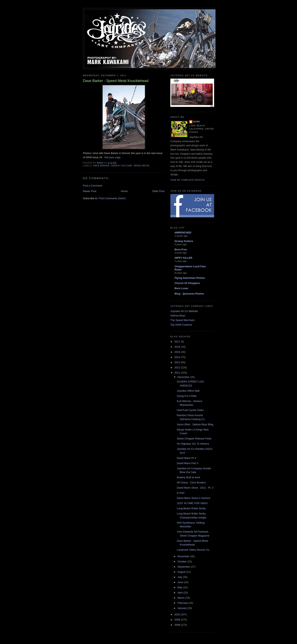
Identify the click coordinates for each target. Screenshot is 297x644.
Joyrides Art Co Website (184, 311)
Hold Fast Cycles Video (190, 410)
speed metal (142, 166)
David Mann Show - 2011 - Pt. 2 (195, 488)
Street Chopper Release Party (194, 439)
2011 (178, 373)
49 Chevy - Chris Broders (191, 483)
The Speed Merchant (182, 320)
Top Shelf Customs (181, 325)
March (181, 598)
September (184, 567)
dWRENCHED (183, 233)
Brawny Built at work (188, 477)
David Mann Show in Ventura (193, 498)
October (182, 562)
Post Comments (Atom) (112, 198)
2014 (178, 357)
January (182, 608)
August (182, 572)
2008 (178, 625)
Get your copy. (113, 157)
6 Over (181, 493)
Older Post (158, 191)
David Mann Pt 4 (186, 458)
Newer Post (90, 191)
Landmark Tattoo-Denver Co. (193, 550)
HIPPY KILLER (183, 258)
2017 (178, 342)
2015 (178, 352)
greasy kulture (122, 166)
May (180, 587)
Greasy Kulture (184, 241)
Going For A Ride (187, 396)
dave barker (101, 166)
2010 (178, 614)
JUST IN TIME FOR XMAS (192, 503)
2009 (178, 620)
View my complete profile (188, 180)
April (181, 593)
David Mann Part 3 (187, 463)
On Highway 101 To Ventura (193, 444)
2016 (178, 347)
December (184, 377)
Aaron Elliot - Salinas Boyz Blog (195, 424)
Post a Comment (93, 186)
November (184, 556)
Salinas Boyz (178, 316)
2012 (178, 367)
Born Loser (181, 288)
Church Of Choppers (187, 283)
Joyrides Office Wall (188, 391)
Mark (197, 122)
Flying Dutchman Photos (190, 278)
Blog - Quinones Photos (189, 294)
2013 (178, 362)
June (181, 582)
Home (124, 191)
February (183, 603)
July (180, 577)
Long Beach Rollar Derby (191, 508)
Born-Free (181, 249)
